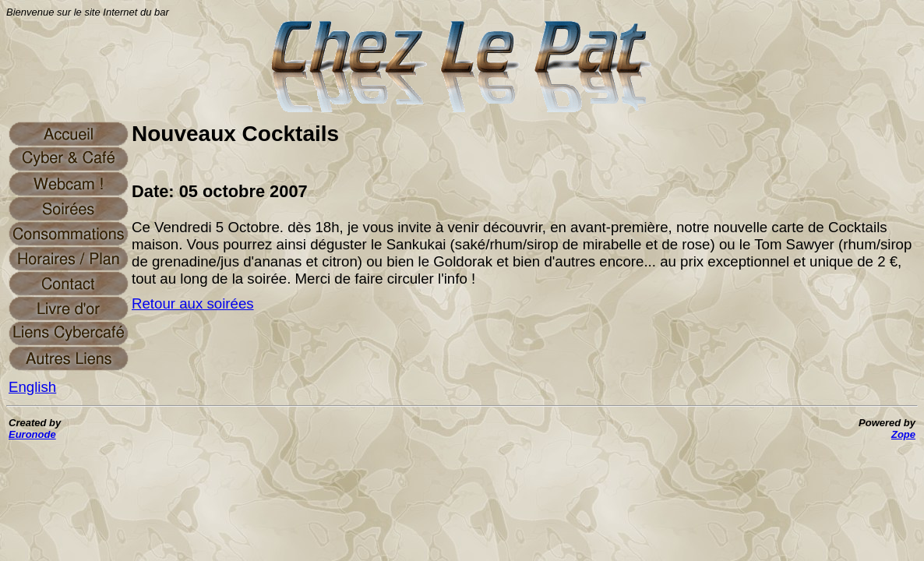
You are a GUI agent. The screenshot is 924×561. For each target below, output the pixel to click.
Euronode (32, 434)
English (32, 387)
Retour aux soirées (193, 303)
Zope (903, 434)
